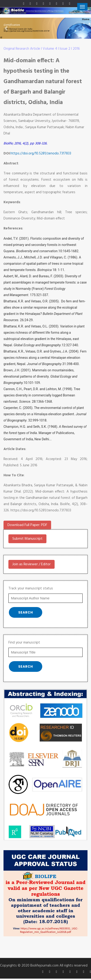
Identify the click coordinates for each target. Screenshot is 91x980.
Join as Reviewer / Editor (31, 564)
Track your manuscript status (31, 588)
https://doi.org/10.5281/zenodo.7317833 (41, 154)
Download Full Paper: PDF (27, 525)
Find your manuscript (24, 643)
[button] (7, 28)
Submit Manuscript (27, 539)
